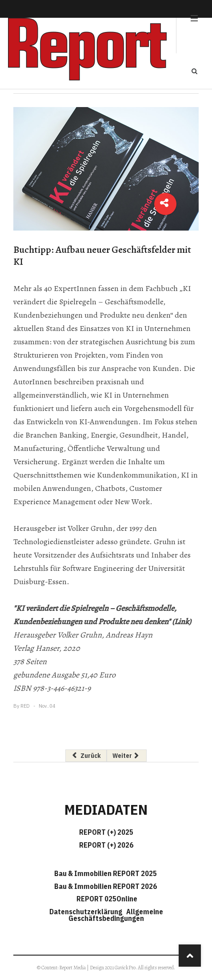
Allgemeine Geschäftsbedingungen (116, 915)
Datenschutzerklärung (87, 912)
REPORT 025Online (106, 899)
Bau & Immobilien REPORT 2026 (106, 886)
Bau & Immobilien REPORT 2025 (106, 873)
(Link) (182, 621)
